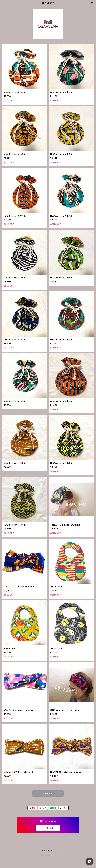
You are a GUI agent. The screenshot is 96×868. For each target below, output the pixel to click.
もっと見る (48, 794)
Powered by (48, 855)
